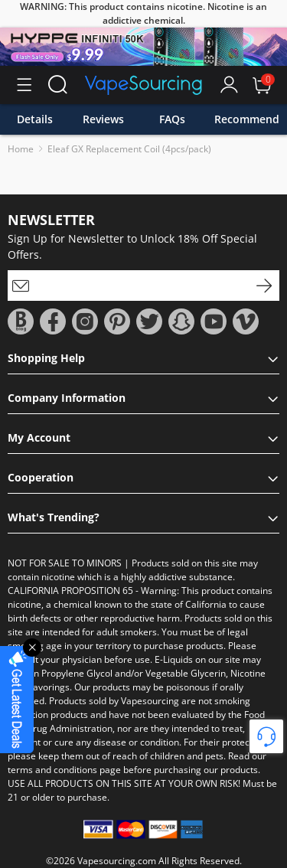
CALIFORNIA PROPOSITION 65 (70, 591)
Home (21, 149)
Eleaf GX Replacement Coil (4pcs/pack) (129, 149)
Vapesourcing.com (117, 861)
